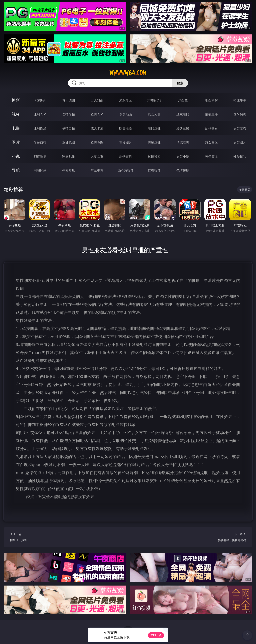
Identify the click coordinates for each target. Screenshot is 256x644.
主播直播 (211, 114)
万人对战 (97, 100)
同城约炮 (40, 170)
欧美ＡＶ (97, 114)
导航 (16, 170)
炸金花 (183, 100)
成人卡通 (97, 128)
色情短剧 (183, 170)
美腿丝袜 (154, 142)
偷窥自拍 (40, 142)
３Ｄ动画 (126, 114)
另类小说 (183, 156)
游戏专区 (126, 100)
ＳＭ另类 (240, 114)
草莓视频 (97, 170)
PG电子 (40, 100)
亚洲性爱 (40, 128)
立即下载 (156, 635)
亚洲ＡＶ (40, 114)
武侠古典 (126, 156)
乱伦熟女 (211, 128)
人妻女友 (97, 156)
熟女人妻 (154, 114)
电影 (16, 128)
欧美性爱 (126, 128)
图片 (16, 142)
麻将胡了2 (154, 100)
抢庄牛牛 (240, 100)
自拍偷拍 (69, 114)
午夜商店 (69, 170)
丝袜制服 (183, 114)
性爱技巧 (240, 156)
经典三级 (183, 128)
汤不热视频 (126, 170)
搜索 (180, 83)
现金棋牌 (211, 100)
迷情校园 (154, 156)
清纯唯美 (183, 142)
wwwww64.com (128, 73)
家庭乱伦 (69, 156)
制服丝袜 (154, 128)
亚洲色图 (69, 142)
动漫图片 (126, 142)
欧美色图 (97, 142)
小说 (16, 156)
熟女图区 (211, 142)
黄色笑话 (211, 156)
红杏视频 (154, 170)
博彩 (16, 100)
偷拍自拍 (69, 128)
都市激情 (40, 156)
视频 (16, 114)
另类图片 (240, 142)
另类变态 (240, 128)
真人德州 (69, 100)
